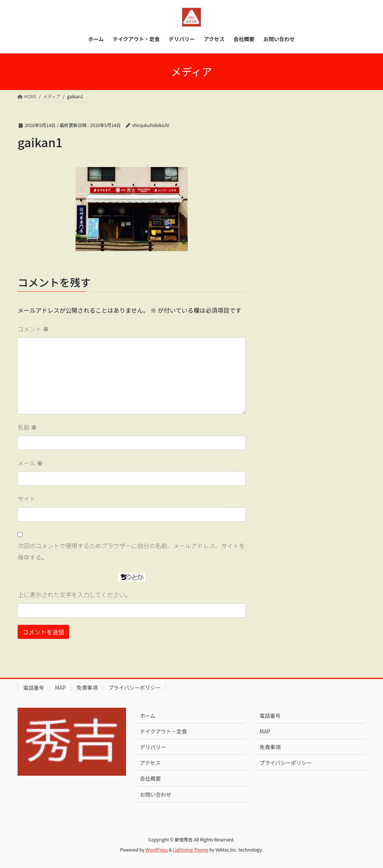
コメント (33, 329)
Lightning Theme (191, 850)
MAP (60, 688)
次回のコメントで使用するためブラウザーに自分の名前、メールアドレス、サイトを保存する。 (131, 551)
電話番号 (34, 688)
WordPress (157, 850)
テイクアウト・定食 (163, 731)
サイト (27, 498)
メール (30, 463)
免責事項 (87, 688)
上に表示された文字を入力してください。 (74, 594)
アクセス (150, 763)
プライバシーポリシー (135, 688)
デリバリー (153, 747)
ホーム (148, 716)
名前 (27, 427)
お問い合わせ (156, 794)
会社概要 (150, 778)
